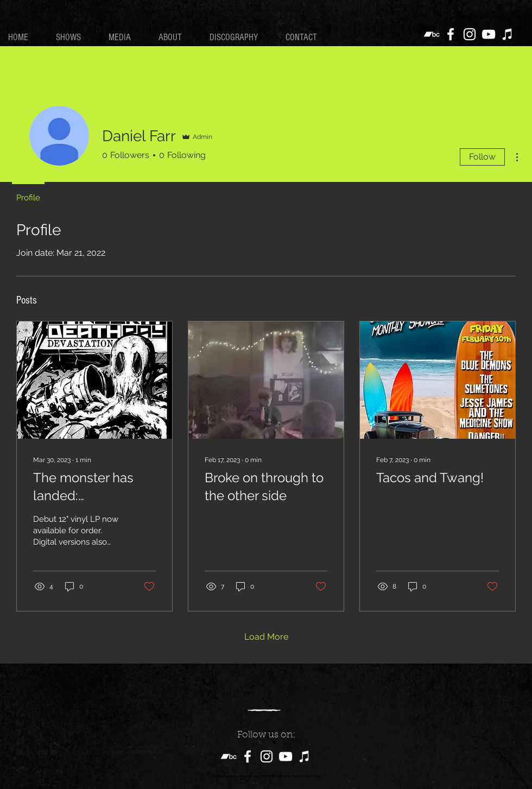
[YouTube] (489, 34)
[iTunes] (508, 34)
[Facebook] (451, 34)
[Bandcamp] (432, 34)
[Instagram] (470, 34)
